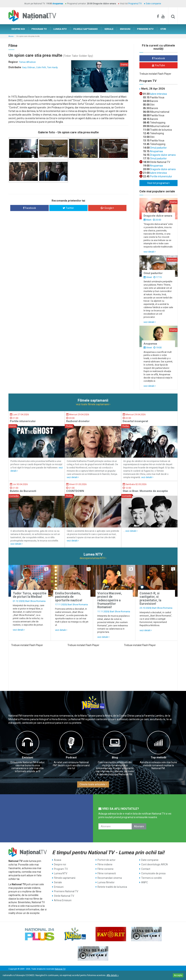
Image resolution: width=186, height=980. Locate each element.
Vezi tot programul (158, 183)
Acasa (11, 36)
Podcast (71, 757)
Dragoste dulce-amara (163, 155)
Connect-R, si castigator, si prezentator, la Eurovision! (150, 598)
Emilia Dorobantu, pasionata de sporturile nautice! (69, 597)
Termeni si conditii (151, 878)
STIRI (163, 29)
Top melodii (158, 757)
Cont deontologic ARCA (155, 864)
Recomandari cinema (110, 878)
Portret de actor (106, 860)
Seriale (58, 882)
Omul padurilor (158, 148)
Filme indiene (105, 864)
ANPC (145, 882)
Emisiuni (28, 757)
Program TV (61, 869)
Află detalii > (113, 975)
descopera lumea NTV (93, 558)
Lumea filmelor (106, 882)
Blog (115, 757)
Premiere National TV (66, 891)
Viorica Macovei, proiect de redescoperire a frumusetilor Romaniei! (110, 600)
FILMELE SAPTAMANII (86, 29)
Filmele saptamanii (65, 878)
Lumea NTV (61, 873)
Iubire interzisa (158, 94)
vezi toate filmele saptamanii (93, 404)
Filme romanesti (107, 873)
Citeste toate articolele (93, 784)
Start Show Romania (35, 601)
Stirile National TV (64, 896)
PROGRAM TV (39, 29)
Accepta (178, 975)
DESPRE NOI (18, 29)
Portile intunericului (161, 176)
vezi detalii (150, 252)
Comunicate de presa (153, 873)
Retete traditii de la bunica (112, 887)
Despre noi (60, 864)
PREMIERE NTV (145, 29)
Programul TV (135, 4)
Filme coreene (106, 869)
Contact (146, 869)
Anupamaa (58, 4)
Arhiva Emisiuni (63, 900)
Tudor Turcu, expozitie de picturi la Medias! (30, 595)
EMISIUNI (125, 29)
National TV (60, 969)
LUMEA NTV (60, 29)
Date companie (153, 4)
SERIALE (109, 29)
